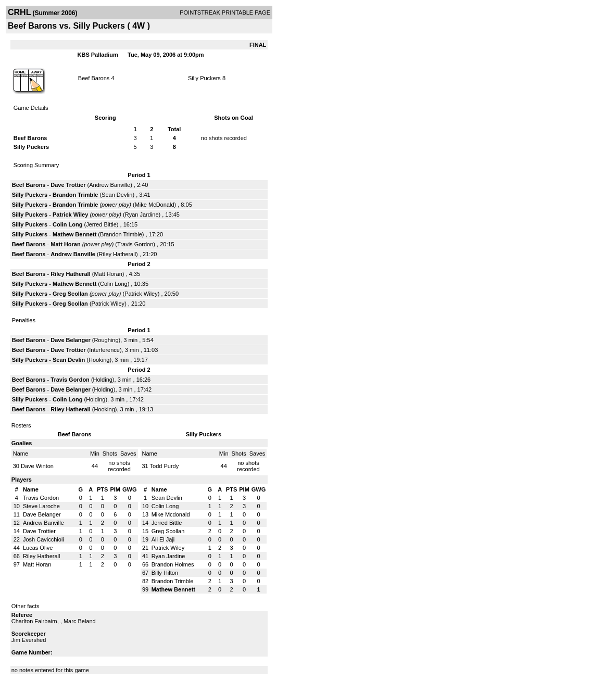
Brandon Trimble (75, 195)
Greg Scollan (70, 294)
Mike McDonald (155, 205)
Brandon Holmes (173, 564)
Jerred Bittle (101, 224)
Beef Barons (94, 78)
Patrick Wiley (70, 215)
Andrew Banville (110, 185)
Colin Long (67, 224)
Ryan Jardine (142, 215)
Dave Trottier (68, 185)
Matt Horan (65, 244)
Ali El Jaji (163, 539)
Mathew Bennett (74, 234)
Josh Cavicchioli (43, 539)
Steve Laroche (41, 506)
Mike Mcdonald (171, 514)
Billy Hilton (165, 573)
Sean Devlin (117, 195)
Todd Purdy (165, 466)
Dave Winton (37, 466)
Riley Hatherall (118, 254)
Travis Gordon (135, 244)
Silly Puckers (205, 78)
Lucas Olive (38, 548)
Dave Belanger (70, 340)
